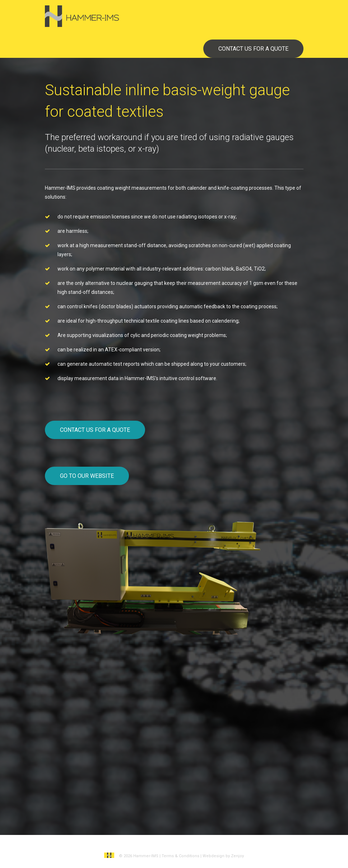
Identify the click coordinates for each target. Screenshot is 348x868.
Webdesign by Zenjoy (223, 856)
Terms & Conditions (180, 856)
